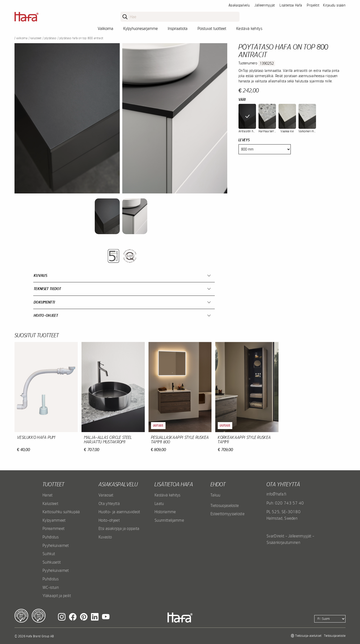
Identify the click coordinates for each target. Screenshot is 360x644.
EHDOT (218, 484)
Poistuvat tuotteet (212, 28)
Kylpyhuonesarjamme (140, 28)
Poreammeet (53, 528)
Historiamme (165, 512)
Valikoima (105, 28)
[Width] (265, 149)
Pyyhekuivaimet (56, 545)
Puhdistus (50, 537)
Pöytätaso (50, 38)
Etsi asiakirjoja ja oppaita (119, 528)
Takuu (215, 495)
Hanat (48, 495)
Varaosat (106, 495)
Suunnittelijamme (169, 520)
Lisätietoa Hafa (291, 5)
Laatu (159, 503)
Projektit (313, 5)
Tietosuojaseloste (225, 505)
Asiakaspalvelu (239, 5)
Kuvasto (105, 537)
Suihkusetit (52, 562)
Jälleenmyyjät (265, 5)
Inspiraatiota (178, 28)
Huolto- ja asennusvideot (119, 512)
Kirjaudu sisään (334, 5)
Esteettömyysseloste (227, 514)
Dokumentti (44, 302)
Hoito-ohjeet (46, 315)
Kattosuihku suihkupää (61, 512)
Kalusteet (36, 38)
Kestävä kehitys (249, 28)
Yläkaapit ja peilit (57, 596)
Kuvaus (40, 275)
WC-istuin (51, 587)
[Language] (330, 619)
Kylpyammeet (54, 520)
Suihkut (49, 554)
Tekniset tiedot (47, 289)
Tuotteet (53, 484)
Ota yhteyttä (109, 503)
